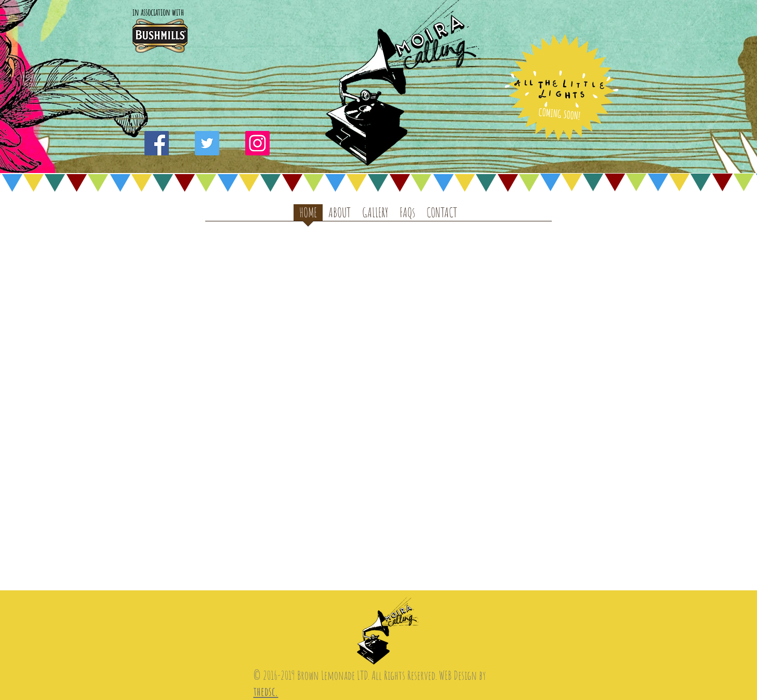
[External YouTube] (379, 374)
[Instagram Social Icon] (257, 143)
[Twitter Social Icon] (207, 143)
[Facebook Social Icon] (157, 143)
